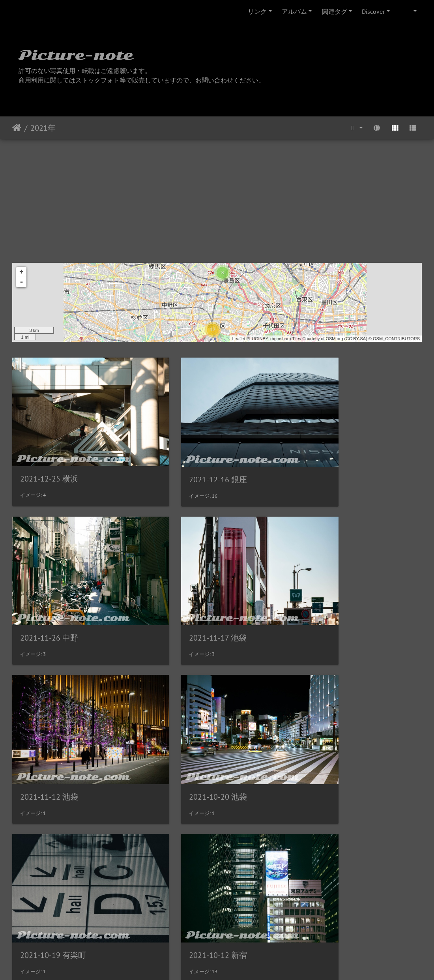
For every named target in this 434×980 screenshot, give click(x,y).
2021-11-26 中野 (330, 459)
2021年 (43, 128)
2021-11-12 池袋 (190, 599)
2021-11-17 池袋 (49, 598)
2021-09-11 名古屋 (194, 876)
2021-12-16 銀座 (190, 460)
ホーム (17, 128)
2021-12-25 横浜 (49, 459)
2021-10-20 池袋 (330, 599)
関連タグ (335, 11)
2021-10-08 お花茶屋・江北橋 (354, 737)
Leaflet (239, 339)
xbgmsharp (280, 339)
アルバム (294, 11)
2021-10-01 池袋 (49, 877)
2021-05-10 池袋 (330, 877)
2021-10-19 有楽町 (53, 737)
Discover (373, 11)
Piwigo (233, 963)
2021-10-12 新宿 (190, 737)
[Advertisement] (217, 198)
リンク (257, 11)
